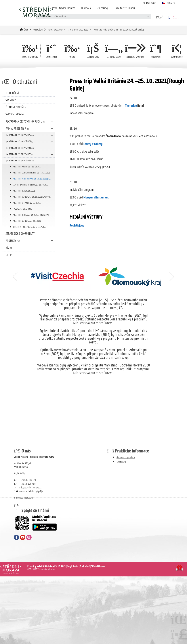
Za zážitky (103, 8)
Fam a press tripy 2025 (21, 135)
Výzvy (9, 248)
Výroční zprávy (15, 114)
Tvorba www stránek (179, 568)
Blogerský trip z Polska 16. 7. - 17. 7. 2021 (30, 227)
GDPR (8, 255)
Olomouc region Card (126, 457)
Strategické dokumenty (20, 234)
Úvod (36, 12)
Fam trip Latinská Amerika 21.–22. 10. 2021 (31, 185)
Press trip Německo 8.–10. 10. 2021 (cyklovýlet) (33, 197)
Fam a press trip (55, 30)
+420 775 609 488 (25, 484)
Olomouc (86, 8)
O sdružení (38, 30)
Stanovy (11, 100)
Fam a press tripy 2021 (78, 30)
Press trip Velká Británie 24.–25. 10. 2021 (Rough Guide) (34, 179)
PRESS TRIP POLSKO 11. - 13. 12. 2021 (27, 167)
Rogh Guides (77, 226)
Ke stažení (121, 462)
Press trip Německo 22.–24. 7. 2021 (27, 221)
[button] (150, 3)
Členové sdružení (16, 107)
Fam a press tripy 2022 (21, 154)
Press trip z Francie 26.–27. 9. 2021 (27, 203)
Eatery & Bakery (93, 144)
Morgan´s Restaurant (96, 197)
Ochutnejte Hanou (125, 8)
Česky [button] (170, 3)
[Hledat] (148, 16)
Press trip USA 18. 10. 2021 (24, 191)
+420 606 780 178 (25, 480)
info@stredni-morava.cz (28, 488)
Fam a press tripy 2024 (21, 141)
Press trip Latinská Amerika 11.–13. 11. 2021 (32, 173)
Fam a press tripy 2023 (21, 148)
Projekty (13, 241)
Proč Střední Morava (64, 8)
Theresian (131, 106)
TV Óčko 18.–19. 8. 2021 (22, 209)
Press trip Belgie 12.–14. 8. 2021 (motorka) (31, 215)
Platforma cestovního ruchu (25, 121)
